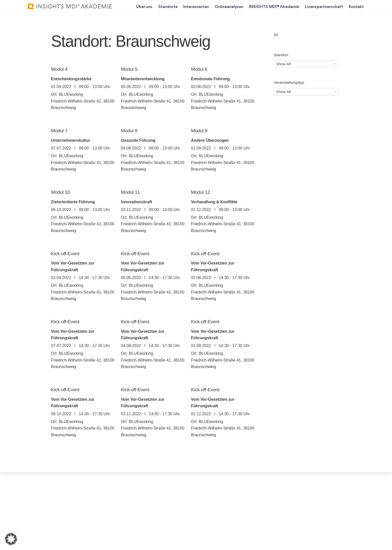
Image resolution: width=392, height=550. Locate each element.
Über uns (144, 7)
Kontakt (355, 7)
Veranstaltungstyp (289, 83)
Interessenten (195, 7)
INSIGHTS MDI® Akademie (273, 7)
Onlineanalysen (228, 7)
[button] (11, 539)
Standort (281, 55)
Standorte (167, 7)
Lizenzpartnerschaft (323, 7)
